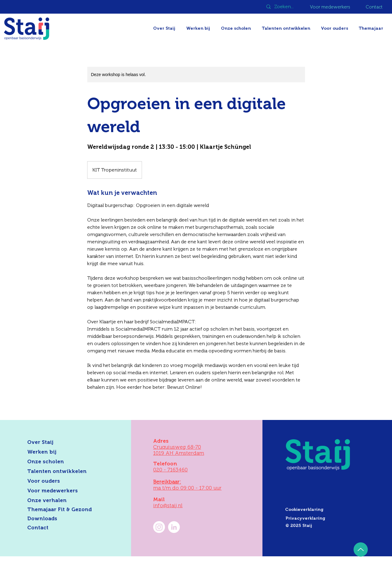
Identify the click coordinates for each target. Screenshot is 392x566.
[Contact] (375, 7)
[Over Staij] (62, 442)
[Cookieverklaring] (328, 510)
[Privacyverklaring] (328, 518)
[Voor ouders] (62, 481)
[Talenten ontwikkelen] (62, 471)
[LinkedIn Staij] (174, 527)
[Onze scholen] (62, 462)
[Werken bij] (62, 452)
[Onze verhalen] (62, 501)
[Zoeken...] (285, 7)
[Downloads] (62, 519)
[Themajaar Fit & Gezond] (67, 510)
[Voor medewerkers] (331, 7)
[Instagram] (159, 527)
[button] (372, 28)
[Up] (361, 549)
